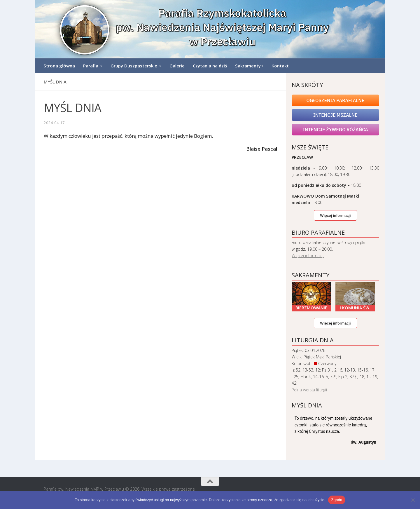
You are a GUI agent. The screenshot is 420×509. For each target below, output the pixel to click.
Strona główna (59, 66)
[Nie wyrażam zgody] (413, 500)
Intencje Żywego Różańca (335, 130)
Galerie (177, 66)
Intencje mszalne (335, 115)
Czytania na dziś (210, 66)
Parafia (91, 66)
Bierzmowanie (311, 308)
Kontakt (280, 66)
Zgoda (337, 500)
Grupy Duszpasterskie (134, 66)
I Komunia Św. (355, 308)
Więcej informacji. (308, 256)
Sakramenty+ (249, 66)
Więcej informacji (335, 215)
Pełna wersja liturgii (309, 390)
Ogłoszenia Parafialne (336, 100)
